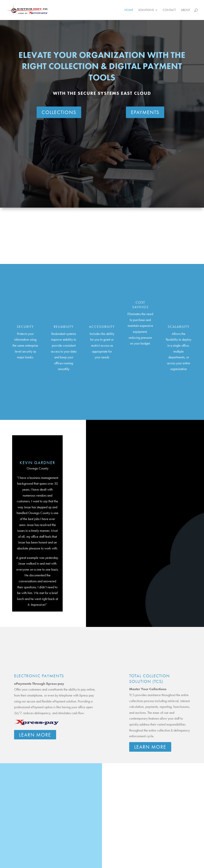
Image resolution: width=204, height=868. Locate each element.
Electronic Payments (39, 676)
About (185, 10)
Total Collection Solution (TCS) (150, 679)
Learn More (35, 735)
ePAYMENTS (145, 112)
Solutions (146, 10)
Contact (169, 10)
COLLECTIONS (59, 112)
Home (129, 10)
